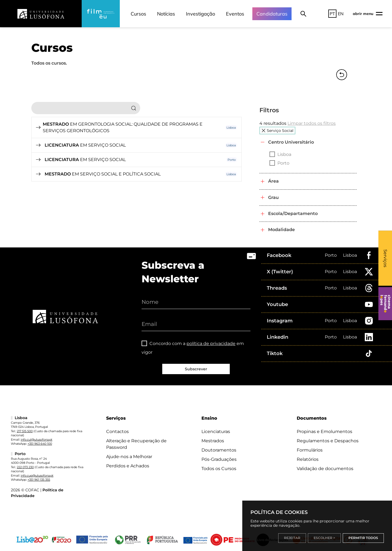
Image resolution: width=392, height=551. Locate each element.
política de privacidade (211, 343)
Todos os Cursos (219, 469)
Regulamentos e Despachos (328, 441)
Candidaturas (272, 14)
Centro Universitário (291, 142)
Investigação (200, 14)
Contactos (117, 432)
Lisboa (350, 255)
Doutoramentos (219, 450)
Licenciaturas (216, 432)
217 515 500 (25, 431)
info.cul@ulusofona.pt (36, 440)
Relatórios (308, 459)
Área (273, 181)
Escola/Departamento (293, 214)
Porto (331, 255)
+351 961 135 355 (39, 480)
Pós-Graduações (219, 459)
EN (341, 14)
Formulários (310, 450)
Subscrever (196, 369)
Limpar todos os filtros (312, 123)
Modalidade (281, 230)
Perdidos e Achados (128, 466)
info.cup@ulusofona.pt (37, 476)
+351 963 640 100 (40, 444)
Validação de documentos (325, 469)
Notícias (166, 14)
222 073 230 (25, 467)
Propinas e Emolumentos (324, 432)
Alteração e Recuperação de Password (136, 444)
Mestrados (213, 441)
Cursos (138, 14)
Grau (273, 197)
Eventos (235, 14)
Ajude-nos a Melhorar (129, 457)
